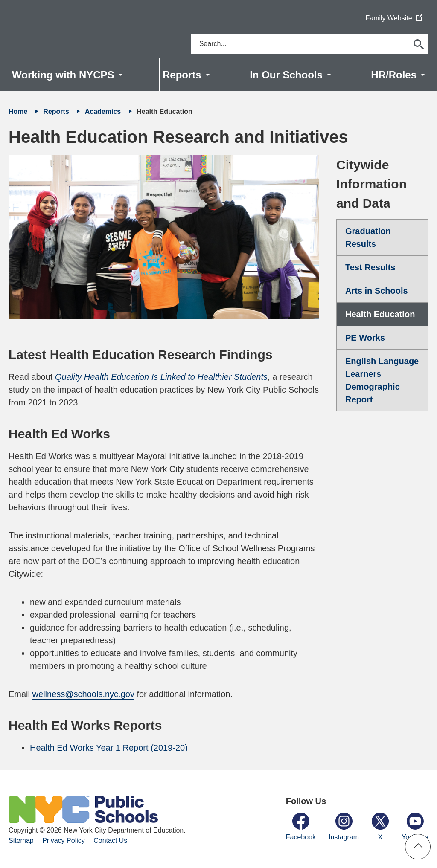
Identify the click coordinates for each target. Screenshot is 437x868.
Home (19, 111)
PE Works (365, 338)
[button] (418, 847)
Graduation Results (368, 237)
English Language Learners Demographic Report (382, 380)
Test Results (370, 267)
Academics (104, 111)
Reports (57, 111)
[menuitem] (67, 75)
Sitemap (21, 841)
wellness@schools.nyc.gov (83, 694)
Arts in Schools (377, 291)
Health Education (380, 314)
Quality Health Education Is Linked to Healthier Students (161, 377)
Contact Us (110, 841)
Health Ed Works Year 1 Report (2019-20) (109, 748)
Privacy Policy (64, 841)
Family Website (394, 19)
